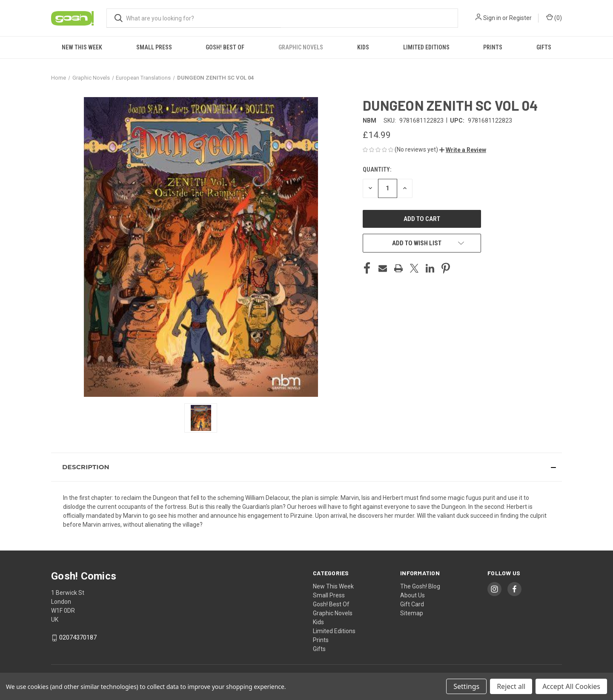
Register (520, 18)
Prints (493, 47)
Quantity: (377, 169)
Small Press (154, 47)
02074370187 (78, 637)
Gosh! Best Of (225, 47)
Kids (363, 47)
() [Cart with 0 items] (554, 17)
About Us (412, 595)
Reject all (511, 686)
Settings (466, 686)
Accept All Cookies (571, 686)
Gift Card (412, 604)
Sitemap (412, 613)
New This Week (82, 47)
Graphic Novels (301, 47)
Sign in (492, 18)
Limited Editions (426, 47)
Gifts (544, 47)
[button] (463, 150)
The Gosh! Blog (420, 586)
